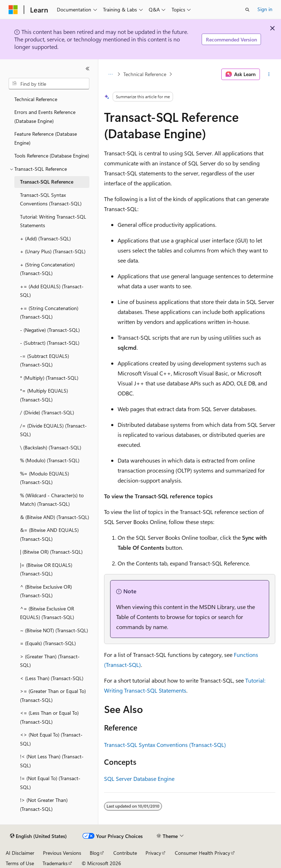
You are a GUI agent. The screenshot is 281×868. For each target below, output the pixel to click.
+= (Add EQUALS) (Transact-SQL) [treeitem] (52, 291)
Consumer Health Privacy (203, 853)
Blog (95, 853)
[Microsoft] (13, 10)
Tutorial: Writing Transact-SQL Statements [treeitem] (53, 221)
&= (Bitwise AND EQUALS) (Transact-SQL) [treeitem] (49, 534)
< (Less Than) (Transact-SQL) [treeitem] (52, 678)
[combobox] (49, 84)
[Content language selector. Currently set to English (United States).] (38, 836)
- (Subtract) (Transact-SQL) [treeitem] (50, 343)
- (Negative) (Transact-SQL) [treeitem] (50, 330)
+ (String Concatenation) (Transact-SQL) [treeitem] (47, 269)
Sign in (265, 9)
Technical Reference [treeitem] (36, 99)
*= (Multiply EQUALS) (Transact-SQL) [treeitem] (44, 395)
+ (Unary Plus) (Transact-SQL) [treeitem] (53, 251)
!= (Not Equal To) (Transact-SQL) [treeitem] (50, 783)
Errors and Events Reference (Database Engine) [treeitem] (45, 116)
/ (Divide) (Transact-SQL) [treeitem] (47, 412)
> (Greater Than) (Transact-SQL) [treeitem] (50, 661)
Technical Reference (145, 74)
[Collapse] (88, 69)
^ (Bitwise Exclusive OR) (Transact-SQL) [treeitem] (46, 591)
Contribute (125, 853)
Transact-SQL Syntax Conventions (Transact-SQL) (165, 745)
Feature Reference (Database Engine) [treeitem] (46, 138)
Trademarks (55, 863)
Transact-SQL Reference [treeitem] (47, 182)
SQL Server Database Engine (139, 779)
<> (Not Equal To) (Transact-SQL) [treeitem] (51, 739)
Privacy (153, 853)
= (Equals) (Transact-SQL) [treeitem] (48, 643)
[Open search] (247, 10)
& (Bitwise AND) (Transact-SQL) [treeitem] (55, 517)
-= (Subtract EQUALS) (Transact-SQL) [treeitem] (45, 360)
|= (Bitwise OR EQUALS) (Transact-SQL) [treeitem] (46, 569)
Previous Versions (62, 853)
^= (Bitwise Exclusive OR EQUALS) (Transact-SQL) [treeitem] (47, 613)
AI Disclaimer (20, 853)
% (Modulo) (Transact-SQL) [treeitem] (50, 460)
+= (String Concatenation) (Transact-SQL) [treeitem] (49, 313)
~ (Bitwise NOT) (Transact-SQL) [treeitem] (54, 630)
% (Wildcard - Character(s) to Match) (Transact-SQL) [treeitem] (52, 500)
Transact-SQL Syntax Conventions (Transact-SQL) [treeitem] (51, 199)
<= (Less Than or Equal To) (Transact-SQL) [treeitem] (49, 717)
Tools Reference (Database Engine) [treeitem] (52, 156)
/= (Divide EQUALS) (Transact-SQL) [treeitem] (53, 430)
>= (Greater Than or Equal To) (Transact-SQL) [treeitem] (53, 695)
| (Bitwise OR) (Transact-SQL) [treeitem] (51, 552)
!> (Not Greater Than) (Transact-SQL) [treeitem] (44, 804)
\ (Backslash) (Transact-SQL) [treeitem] (51, 447)
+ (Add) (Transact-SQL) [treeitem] (45, 238)
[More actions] (269, 74)
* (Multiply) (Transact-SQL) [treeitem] (49, 378)
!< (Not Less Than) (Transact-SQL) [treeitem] (52, 761)
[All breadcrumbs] (110, 74)
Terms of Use (20, 863)
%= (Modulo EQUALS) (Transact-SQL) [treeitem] (45, 478)
